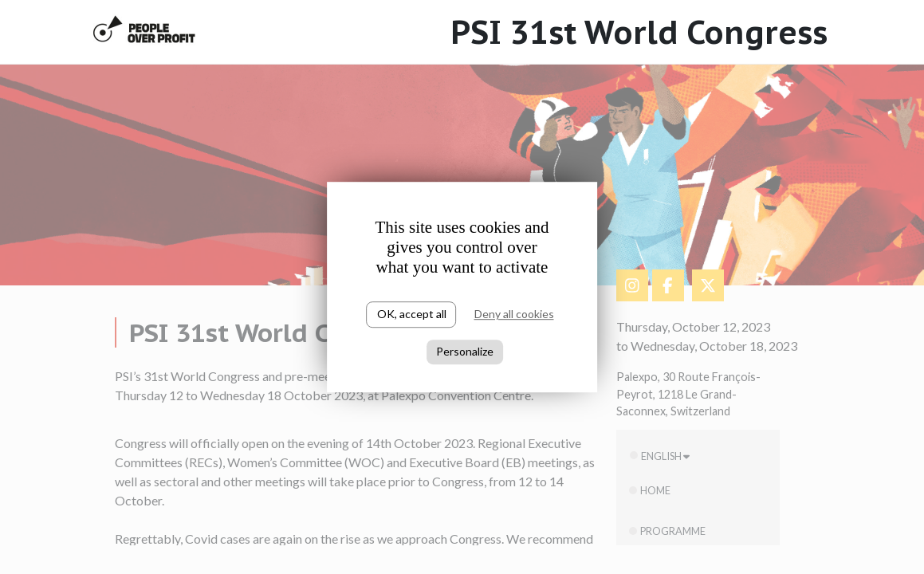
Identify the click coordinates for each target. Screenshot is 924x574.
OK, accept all (412, 314)
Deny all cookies (514, 314)
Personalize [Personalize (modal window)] (465, 351)
